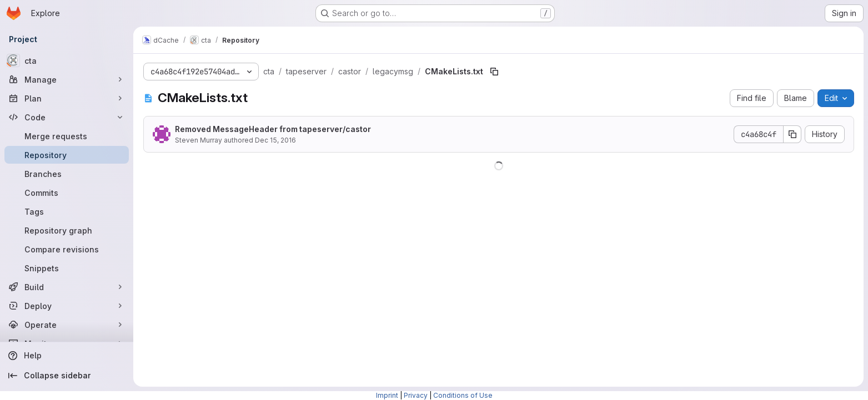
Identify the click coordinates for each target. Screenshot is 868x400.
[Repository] (67, 155)
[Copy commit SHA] (792, 134)
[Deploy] (67, 306)
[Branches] (67, 174)
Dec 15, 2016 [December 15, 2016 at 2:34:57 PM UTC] (275, 140)
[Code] (67, 117)
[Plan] (67, 98)
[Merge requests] (67, 136)
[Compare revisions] (67, 249)
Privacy (416, 395)
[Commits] (67, 193)
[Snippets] (67, 268)
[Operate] (67, 325)
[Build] (67, 287)
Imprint (387, 395)
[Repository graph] (67, 230)
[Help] (67, 356)
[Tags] (67, 211)
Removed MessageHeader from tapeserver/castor (273, 129)
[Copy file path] (494, 72)
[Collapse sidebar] (67, 376)
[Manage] (67, 79)
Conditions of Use (463, 395)
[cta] (67, 60)
